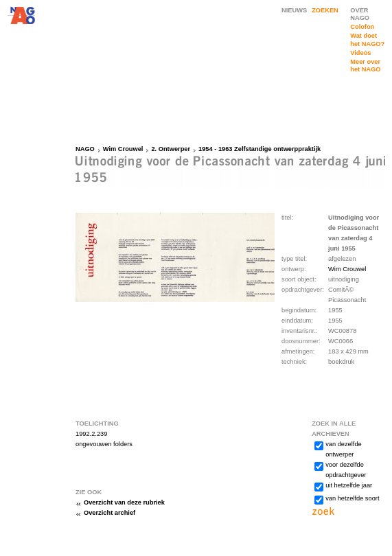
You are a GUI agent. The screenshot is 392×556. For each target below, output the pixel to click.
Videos (360, 53)
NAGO (85, 149)
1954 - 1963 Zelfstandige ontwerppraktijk (260, 149)
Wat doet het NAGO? (367, 39)
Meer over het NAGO (365, 66)
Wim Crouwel (123, 149)
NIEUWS (294, 10)
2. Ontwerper (171, 149)
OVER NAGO (360, 14)
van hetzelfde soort (352, 498)
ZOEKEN (325, 10)
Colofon (362, 27)
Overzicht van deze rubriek (124, 502)
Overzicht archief (109, 513)
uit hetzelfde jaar (349, 485)
